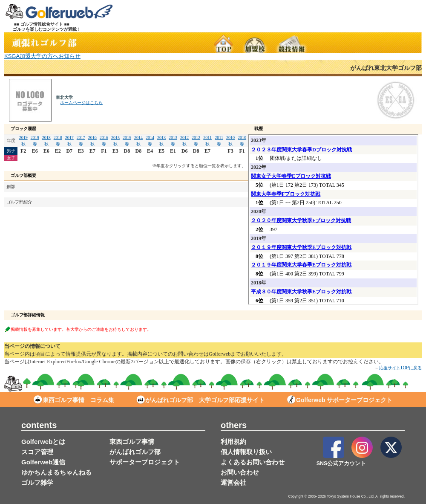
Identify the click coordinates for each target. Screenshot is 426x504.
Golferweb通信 (43, 462)
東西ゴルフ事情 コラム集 (74, 400)
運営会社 (233, 482)
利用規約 (233, 442)
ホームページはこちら (81, 103)
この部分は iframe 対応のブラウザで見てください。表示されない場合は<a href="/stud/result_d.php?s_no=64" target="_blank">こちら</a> (333, 220)
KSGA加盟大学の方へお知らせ (42, 56)
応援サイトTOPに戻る (400, 368)
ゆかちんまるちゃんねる (56, 472)
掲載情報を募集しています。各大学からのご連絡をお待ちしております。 (81, 329)
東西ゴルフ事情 (132, 442)
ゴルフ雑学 (37, 482)
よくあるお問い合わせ (253, 462)
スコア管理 (37, 452)
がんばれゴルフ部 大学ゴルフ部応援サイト (200, 400)
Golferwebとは (43, 442)
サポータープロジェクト (145, 462)
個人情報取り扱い (246, 452)
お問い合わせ (240, 472)
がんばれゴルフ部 (135, 452)
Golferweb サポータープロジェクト (340, 400)
